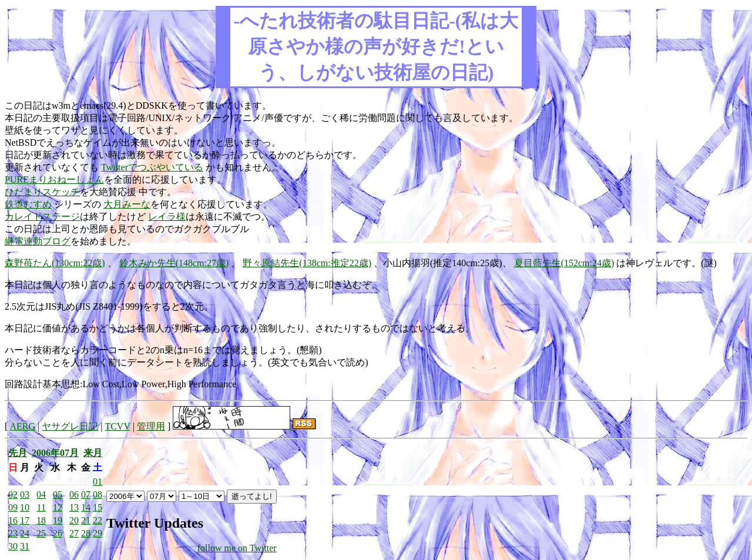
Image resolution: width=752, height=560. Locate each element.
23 (13, 533)
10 (25, 507)
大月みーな (127, 204)
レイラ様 (167, 217)
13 (74, 507)
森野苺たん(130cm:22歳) (55, 263)
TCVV (117, 426)
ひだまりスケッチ (42, 192)
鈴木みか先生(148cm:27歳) (174, 263)
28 (86, 533)
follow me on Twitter (237, 548)
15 (98, 507)
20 (74, 520)
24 (25, 533)
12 (58, 507)
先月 (18, 453)
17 (25, 520)
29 (98, 533)
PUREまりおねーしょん (54, 180)
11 (41, 507)
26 (58, 533)
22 (98, 520)
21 (86, 520)
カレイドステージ (42, 217)
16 (13, 520)
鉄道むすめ (28, 204)
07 (86, 494)
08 (98, 494)
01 (98, 482)
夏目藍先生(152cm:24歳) (564, 263)
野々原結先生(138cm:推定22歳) (307, 263)
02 (13, 494)
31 (25, 546)
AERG (22, 426)
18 (41, 520)
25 (41, 533)
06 (74, 494)
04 (41, 494)
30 (13, 546)
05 (58, 494)
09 (13, 507)
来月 (93, 453)
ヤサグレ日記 (70, 426)
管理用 (151, 426)
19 (58, 520)
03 (25, 494)
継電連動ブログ (38, 241)
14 (86, 507)
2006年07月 (55, 453)
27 (74, 533)
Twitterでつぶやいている (152, 167)
